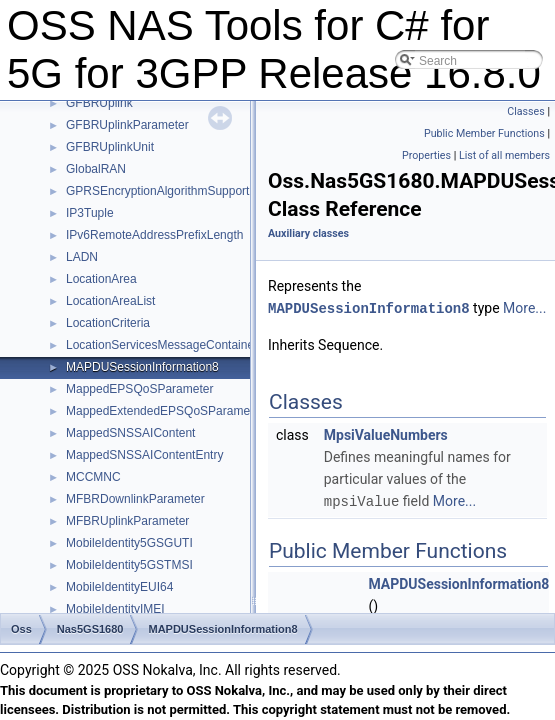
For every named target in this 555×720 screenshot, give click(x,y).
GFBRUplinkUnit (110, 147)
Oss (21, 629)
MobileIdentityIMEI (115, 609)
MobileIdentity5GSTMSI (129, 565)
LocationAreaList (110, 301)
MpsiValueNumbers (386, 434)
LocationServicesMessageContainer (162, 345)
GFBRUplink (99, 103)
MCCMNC (93, 477)
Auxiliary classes (308, 233)
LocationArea (101, 279)
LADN (82, 257)
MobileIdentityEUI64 (119, 587)
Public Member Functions (484, 133)
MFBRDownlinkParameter (135, 499)
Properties (426, 155)
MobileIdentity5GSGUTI (129, 543)
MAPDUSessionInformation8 (142, 367)
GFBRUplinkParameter (127, 125)
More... (524, 308)
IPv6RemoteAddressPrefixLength (154, 235)
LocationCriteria (108, 323)
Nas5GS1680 (90, 629)
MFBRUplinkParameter (127, 521)
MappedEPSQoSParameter (139, 389)
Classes (525, 111)
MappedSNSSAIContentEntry (144, 455)
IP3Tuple (90, 213)
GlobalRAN (96, 169)
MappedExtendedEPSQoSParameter (165, 411)
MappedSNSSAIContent (130, 433)
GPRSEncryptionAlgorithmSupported (164, 191)
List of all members (504, 155)
